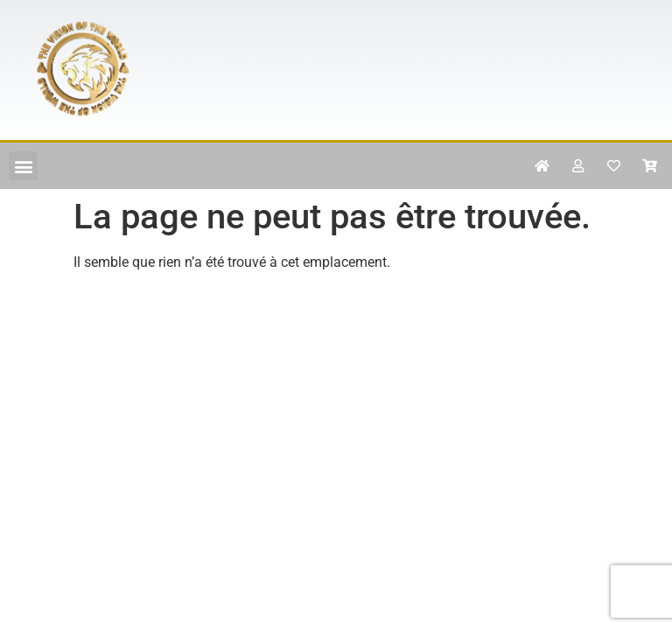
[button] (23, 166)
